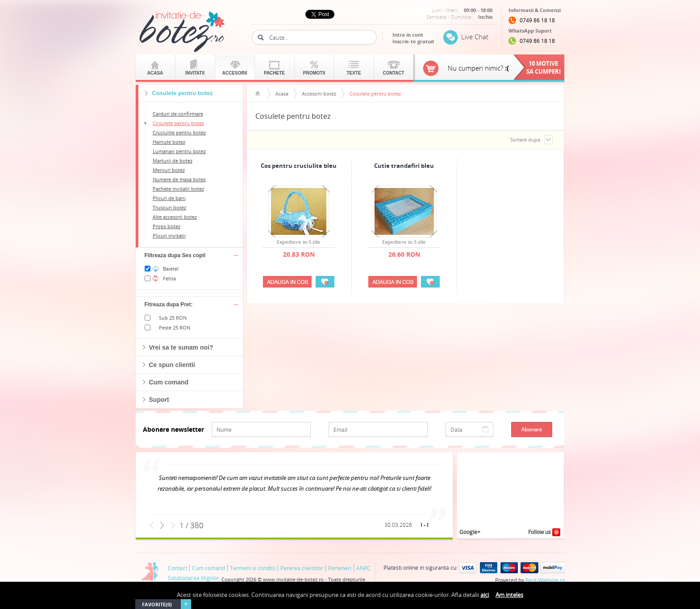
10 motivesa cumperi (544, 67)
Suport (159, 400)
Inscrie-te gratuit (413, 41)
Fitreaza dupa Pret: (169, 304)
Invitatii (195, 73)
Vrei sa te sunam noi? (181, 347)
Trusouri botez (169, 207)
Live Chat (475, 37)
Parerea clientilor (302, 568)
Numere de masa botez (179, 179)
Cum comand (169, 382)
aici (485, 595)
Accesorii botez (319, 94)
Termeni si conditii (253, 568)
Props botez (167, 226)
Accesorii (235, 73)
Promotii (314, 73)
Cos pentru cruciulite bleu (299, 166)
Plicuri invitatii (169, 236)
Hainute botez (169, 142)
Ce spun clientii (172, 365)
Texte (354, 73)
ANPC (363, 568)
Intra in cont (408, 35)
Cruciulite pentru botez (179, 132)
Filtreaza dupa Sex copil (175, 255)
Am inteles (509, 595)
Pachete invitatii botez (178, 189)
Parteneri (340, 568)
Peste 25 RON (175, 327)
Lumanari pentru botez (179, 151)
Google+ (470, 532)
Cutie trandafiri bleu (404, 166)
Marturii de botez (173, 161)
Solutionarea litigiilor (194, 578)
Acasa (155, 73)
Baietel (171, 269)
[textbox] (319, 38)
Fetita (169, 278)
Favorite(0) (157, 604)
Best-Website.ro (545, 580)
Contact (393, 73)
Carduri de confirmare (178, 114)
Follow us (544, 532)
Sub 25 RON (173, 318)
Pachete (274, 73)
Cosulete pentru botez (178, 123)
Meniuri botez (169, 170)
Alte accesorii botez (175, 217)
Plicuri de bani (169, 198)
